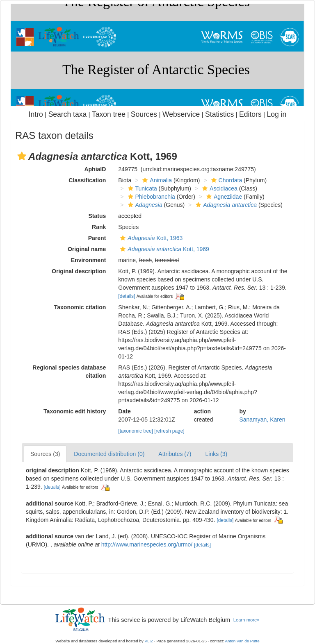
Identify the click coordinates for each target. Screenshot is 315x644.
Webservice (181, 114)
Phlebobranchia (151, 197)
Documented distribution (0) (109, 454)
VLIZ (149, 641)
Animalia (156, 180)
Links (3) (216, 454)
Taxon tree (109, 114)
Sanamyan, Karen (262, 420)
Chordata (226, 180)
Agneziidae (223, 197)
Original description (79, 271)
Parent (97, 238)
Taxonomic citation (80, 307)
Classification (87, 180)
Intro (36, 114)
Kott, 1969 (163, 249)
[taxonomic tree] (136, 431)
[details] (127, 296)
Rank (99, 227)
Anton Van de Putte (242, 641)
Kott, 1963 (150, 238)
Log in (276, 114)
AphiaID (95, 169)
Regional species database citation (69, 372)
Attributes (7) (175, 454)
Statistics (219, 114)
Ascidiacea (219, 188)
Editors (250, 114)
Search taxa (68, 114)
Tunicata (142, 188)
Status (97, 216)
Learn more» (247, 620)
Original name (87, 249)
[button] (22, 156)
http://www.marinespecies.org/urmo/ (147, 544)
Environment (89, 260)
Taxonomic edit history (75, 411)
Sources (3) (45, 454)
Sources (144, 114)
